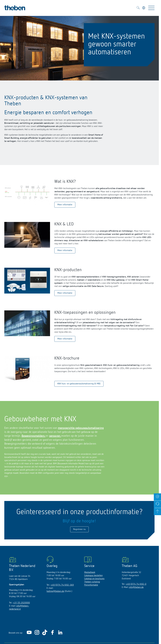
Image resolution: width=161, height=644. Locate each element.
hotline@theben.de (55, 591)
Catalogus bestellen (93, 576)
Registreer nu (79, 529)
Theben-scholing (92, 582)
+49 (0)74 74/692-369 (62, 585)
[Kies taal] (144, 8)
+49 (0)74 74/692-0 (136, 584)
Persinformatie (91, 585)
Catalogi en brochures (94, 579)
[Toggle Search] (138, 8)
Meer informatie (65, 205)
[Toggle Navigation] (151, 8)
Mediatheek (90, 572)
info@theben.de (136, 587)
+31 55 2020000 (22, 603)
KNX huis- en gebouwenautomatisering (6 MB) (79, 384)
